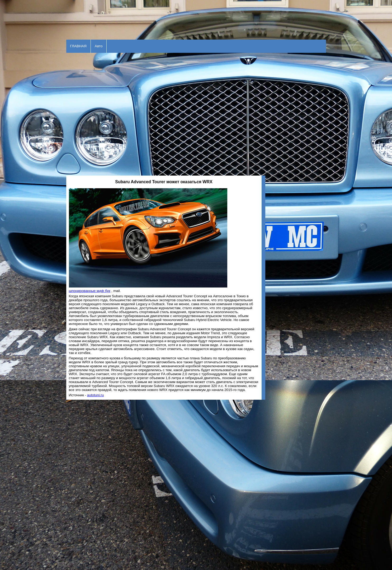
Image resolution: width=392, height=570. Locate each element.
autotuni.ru (96, 395)
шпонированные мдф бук (90, 291)
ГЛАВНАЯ (78, 46)
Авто (99, 46)
